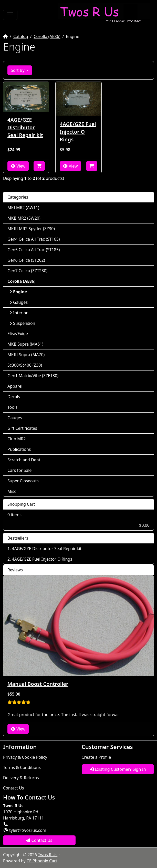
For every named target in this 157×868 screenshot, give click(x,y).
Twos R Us (48, 855)
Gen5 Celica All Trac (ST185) (34, 250)
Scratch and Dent (24, 460)
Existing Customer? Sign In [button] (118, 769)
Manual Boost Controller (38, 684)
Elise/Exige (18, 334)
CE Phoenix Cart (42, 861)
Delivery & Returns (21, 778)
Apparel (15, 386)
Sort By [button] (18, 70)
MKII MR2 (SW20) (24, 218)
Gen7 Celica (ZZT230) (27, 271)
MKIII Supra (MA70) (26, 355)
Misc (12, 491)
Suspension (22, 323)
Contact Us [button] (39, 840)
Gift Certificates (22, 428)
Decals (14, 397)
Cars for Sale (19, 470)
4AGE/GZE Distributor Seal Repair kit (25, 127)
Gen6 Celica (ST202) (26, 260)
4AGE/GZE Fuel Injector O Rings (78, 132)
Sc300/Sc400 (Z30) (25, 365)
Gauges (19, 302)
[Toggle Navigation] (10, 15)
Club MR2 (17, 439)
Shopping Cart (21, 504)
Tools (12, 407)
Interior (19, 313)
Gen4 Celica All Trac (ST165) (34, 239)
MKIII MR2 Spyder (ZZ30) (31, 229)
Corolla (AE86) (47, 36)
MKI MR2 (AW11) (23, 208)
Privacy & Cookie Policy (25, 757)
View (18, 166)
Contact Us (13, 788)
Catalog (21, 36)
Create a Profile (96, 757)
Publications (19, 449)
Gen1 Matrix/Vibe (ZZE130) (33, 376)
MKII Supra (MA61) (25, 344)
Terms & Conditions (22, 767)
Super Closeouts (23, 481)
